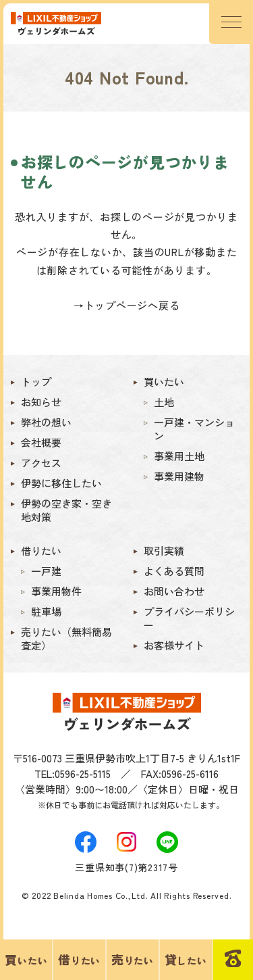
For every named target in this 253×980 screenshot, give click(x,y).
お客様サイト (174, 645)
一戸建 (46, 571)
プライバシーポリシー (189, 618)
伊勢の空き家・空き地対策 (66, 510)
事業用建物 (179, 476)
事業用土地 (179, 456)
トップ (36, 382)
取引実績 (164, 551)
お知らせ (41, 402)
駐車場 (46, 612)
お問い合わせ (174, 591)
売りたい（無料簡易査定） (66, 639)
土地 (164, 402)
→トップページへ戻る (127, 305)
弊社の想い (46, 422)
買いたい (164, 382)
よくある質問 (174, 571)
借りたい (41, 551)
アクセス (41, 463)
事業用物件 (56, 591)
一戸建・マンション (194, 429)
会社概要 (41, 443)
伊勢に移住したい (61, 483)
